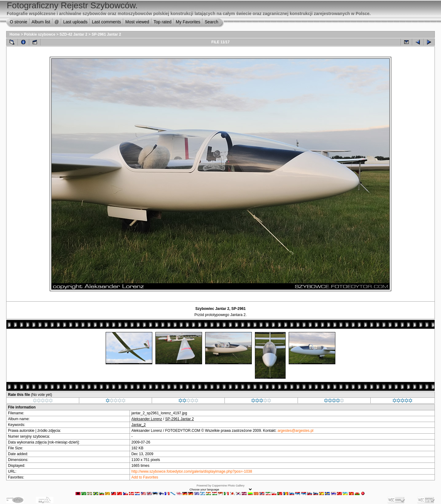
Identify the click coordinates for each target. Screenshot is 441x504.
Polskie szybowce (40, 34)
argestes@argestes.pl (296, 431)
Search (211, 22)
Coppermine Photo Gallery (228, 486)
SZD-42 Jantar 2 (74, 34)
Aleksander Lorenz (147, 419)
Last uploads (75, 22)
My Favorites (188, 22)
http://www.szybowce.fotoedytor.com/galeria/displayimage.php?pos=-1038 (192, 471)
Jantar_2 (139, 425)
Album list (41, 22)
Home (15, 34)
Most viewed (137, 22)
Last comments (106, 22)
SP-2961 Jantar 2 (106, 34)
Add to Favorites (145, 477)
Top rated (162, 22)
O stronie (19, 22)
